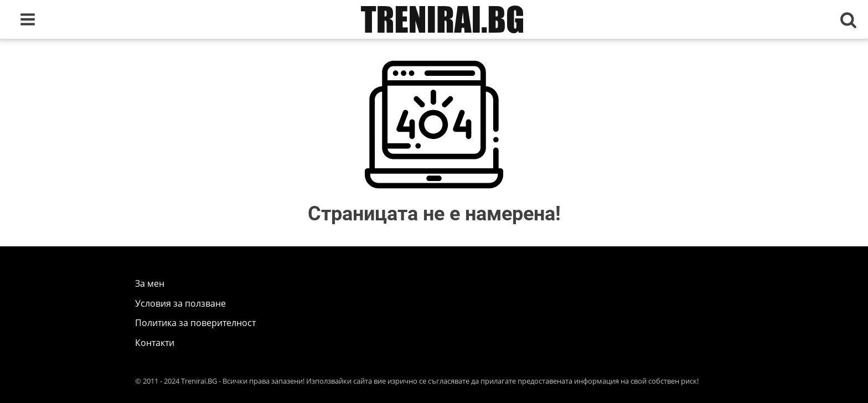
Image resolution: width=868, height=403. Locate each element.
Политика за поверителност (195, 323)
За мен (150, 283)
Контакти (155, 343)
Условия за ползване (180, 303)
